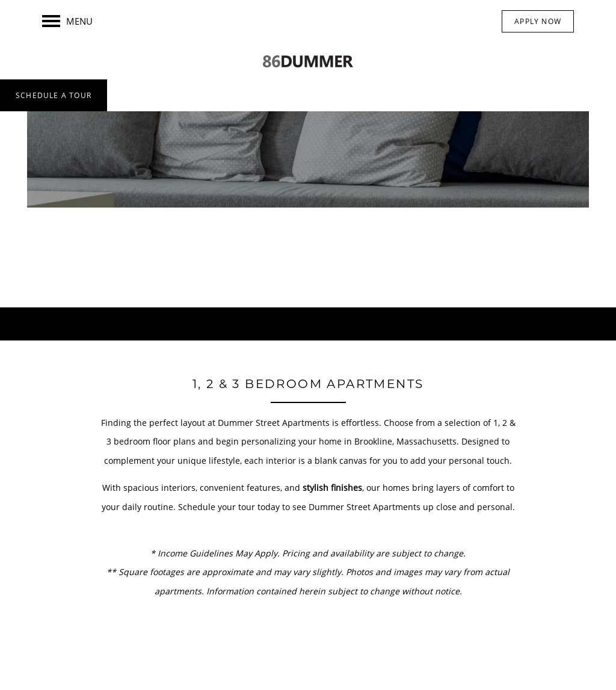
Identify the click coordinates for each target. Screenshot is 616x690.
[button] (538, 21)
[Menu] (67, 21)
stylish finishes (332, 488)
